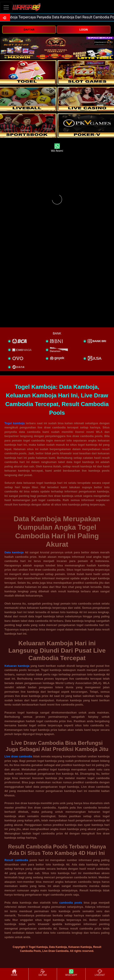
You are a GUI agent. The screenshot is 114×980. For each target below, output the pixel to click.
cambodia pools (71, 903)
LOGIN (84, 30)
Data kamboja (14, 552)
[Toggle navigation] (6, 7)
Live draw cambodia (18, 756)
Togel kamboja (15, 423)
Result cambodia (16, 860)
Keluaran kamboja (17, 666)
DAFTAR (29, 30)
